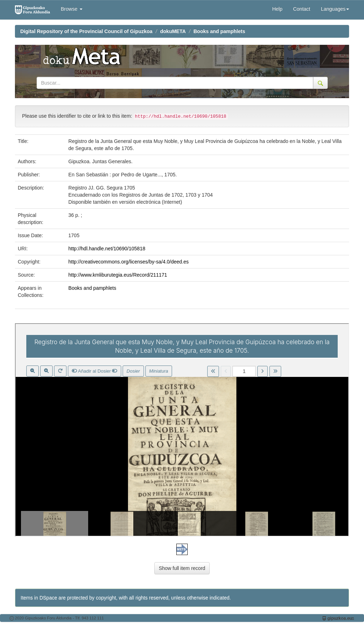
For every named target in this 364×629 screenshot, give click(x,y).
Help (277, 9)
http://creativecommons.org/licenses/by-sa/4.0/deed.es (129, 262)
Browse (72, 9)
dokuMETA (173, 31)
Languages (335, 9)
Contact (301, 9)
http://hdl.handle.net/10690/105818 (107, 249)
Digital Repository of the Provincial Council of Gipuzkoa (86, 31)
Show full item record (182, 568)
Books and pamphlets (219, 31)
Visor (182, 430)
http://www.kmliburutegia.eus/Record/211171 (118, 275)
